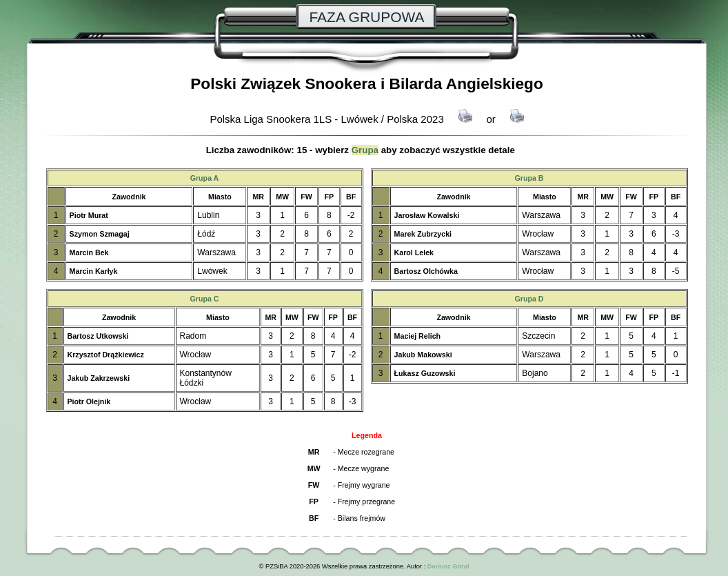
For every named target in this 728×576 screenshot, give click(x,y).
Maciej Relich (418, 336)
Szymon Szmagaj (100, 234)
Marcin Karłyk (94, 271)
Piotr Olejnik (89, 401)
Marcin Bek (89, 252)
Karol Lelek (414, 252)
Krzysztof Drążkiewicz (106, 355)
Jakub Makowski (423, 355)
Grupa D (529, 299)
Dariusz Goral (448, 566)
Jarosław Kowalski (427, 215)
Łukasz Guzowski (425, 373)
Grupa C (204, 299)
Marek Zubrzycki (423, 234)
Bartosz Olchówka (426, 271)
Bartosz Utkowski (98, 336)
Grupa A (205, 178)
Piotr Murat (89, 215)
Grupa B (529, 178)
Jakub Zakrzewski (99, 378)
